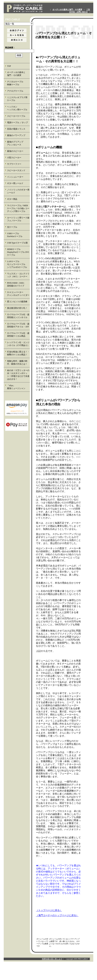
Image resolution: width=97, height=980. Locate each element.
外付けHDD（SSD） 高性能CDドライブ (18, 284)
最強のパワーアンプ (16, 135)
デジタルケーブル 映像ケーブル (18, 83)
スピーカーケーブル (16, 116)
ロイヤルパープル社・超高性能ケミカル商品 (18, 335)
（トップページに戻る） (49, 910)
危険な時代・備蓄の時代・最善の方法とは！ (17, 363)
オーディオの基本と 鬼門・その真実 (18, 74)
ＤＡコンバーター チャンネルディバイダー (18, 294)
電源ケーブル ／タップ (17, 122)
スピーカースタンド (16, 170)
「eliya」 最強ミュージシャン (18, 387)
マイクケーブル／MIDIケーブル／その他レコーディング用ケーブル (18, 208)
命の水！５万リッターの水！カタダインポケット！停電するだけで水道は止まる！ (18, 375)
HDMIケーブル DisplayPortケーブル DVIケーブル (18, 252)
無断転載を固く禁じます (52, 959)
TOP (9, 66)
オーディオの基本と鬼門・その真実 (67, 10)
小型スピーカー (14, 158)
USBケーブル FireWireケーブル (17, 235)
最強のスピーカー (15, 151)
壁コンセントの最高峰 (17, 302)
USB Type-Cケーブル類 (17, 243)
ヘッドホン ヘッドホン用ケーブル (18, 108)
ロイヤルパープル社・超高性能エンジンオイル (18, 316)
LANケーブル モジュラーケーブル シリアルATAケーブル (18, 264)
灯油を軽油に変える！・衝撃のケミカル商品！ (18, 353)
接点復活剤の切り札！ (17, 308)
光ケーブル (12, 227)
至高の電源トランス (16, 129)
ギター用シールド (15, 183)
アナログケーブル (15, 91)
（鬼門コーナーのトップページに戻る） (57, 915)
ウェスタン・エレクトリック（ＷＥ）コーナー (18, 275)
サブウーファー (14, 164)
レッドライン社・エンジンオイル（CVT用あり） (18, 344)
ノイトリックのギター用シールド (18, 191)
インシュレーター (15, 177)
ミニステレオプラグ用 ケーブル (17, 99)
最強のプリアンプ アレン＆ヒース (18, 143)
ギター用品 (12, 199)
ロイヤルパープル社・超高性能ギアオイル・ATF (18, 325)
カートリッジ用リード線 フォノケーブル (18, 219)
